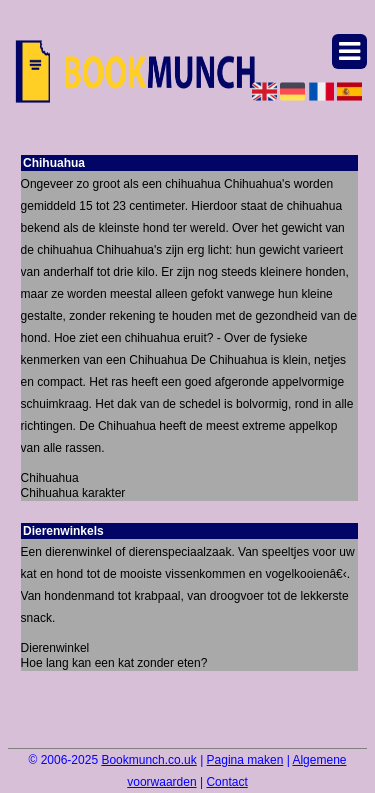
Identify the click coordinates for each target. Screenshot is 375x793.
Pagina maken (245, 760)
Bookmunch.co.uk (148, 760)
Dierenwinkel (55, 648)
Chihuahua (50, 478)
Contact (226, 782)
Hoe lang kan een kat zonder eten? (114, 663)
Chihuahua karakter (73, 493)
